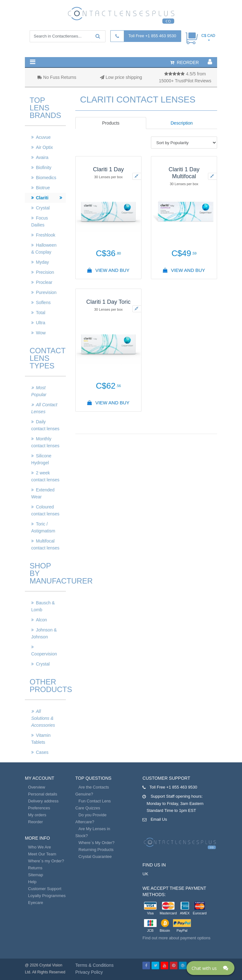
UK (145, 874)
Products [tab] (111, 123)
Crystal (43, 208)
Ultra (41, 323)
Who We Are (40, 847)
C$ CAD (208, 36)
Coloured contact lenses (45, 510)
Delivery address (43, 801)
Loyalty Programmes (47, 896)
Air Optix (44, 147)
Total (41, 313)
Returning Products (96, 850)
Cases (42, 752)
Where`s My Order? (96, 843)
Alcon (41, 620)
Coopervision (44, 654)
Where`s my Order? (46, 861)
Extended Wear (43, 493)
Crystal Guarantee (95, 857)
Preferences (39, 808)
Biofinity (44, 167)
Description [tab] (181, 123)
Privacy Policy (89, 972)
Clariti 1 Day (108, 169)
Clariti (42, 198)
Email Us (159, 819)
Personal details (43, 794)
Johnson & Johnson (44, 633)
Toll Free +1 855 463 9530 (152, 36)
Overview (37, 787)
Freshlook (46, 235)
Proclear (44, 282)
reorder (184, 62)
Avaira (42, 157)
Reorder (35, 822)
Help (32, 882)
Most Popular (39, 391)
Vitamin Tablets (41, 739)
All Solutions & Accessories (43, 718)
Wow (41, 333)
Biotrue (43, 188)
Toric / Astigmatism (43, 527)
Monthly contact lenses (45, 442)
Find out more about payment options (176, 938)
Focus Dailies (40, 221)
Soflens (43, 302)
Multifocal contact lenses (45, 544)
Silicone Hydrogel (41, 459)
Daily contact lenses (45, 425)
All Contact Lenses (44, 408)
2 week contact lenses (45, 476)
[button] (33, 62)
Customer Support (45, 889)
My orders (37, 815)
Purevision (46, 292)
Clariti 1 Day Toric (109, 302)
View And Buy (108, 270)
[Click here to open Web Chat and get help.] (210, 968)
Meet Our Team (42, 854)
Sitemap (36, 875)
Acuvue (43, 137)
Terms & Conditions (94, 965)
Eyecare (36, 903)
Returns (35, 868)
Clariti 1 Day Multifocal (184, 173)
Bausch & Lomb (43, 606)
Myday (42, 262)
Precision (45, 272)
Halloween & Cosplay (44, 249)
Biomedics (46, 178)
